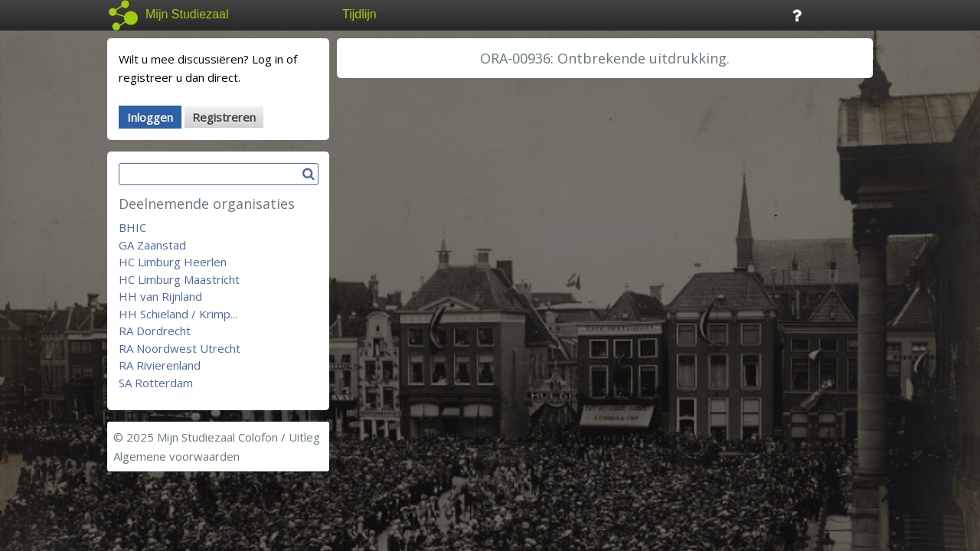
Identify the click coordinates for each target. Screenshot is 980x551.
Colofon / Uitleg (279, 437)
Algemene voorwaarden (176, 456)
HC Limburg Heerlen (173, 262)
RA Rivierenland (160, 365)
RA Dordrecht (155, 331)
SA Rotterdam (156, 383)
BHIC (132, 227)
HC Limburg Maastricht (179, 279)
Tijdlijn (359, 14)
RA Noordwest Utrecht (180, 348)
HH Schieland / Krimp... (178, 314)
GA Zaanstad (152, 245)
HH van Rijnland (160, 296)
